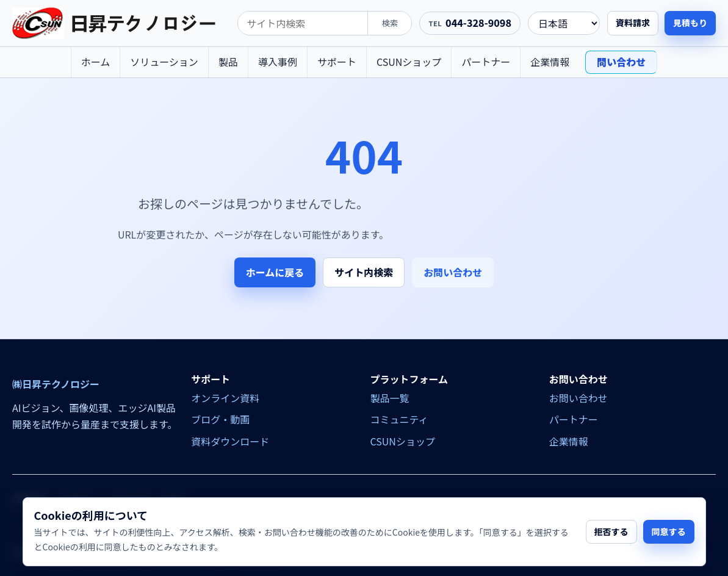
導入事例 (278, 62)
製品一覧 (390, 398)
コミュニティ (399, 419)
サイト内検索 (364, 272)
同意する (669, 531)
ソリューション (164, 62)
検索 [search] (390, 23)
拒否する (611, 531)
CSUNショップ (409, 62)
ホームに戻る (275, 272)
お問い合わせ (453, 272)
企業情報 (550, 62)
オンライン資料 (225, 398)
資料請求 (633, 23)
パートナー (486, 62)
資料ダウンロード (230, 441)
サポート (337, 62)
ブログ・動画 (220, 419)
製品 (228, 62)
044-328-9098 (478, 23)
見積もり (690, 23)
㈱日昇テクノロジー (56, 384)
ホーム (96, 62)
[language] (564, 23)
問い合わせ (621, 62)
